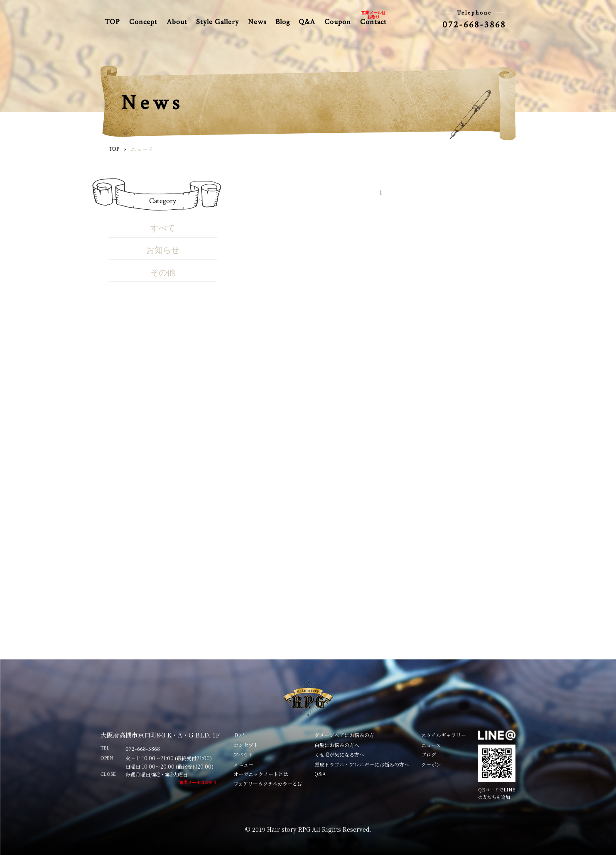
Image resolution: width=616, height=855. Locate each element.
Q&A (307, 22)
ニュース (431, 745)
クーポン (431, 764)
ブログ (429, 754)
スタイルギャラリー (444, 735)
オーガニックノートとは (261, 774)
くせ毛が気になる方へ (339, 754)
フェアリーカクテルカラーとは (268, 783)
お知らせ (163, 250)
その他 (163, 273)
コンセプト (246, 745)
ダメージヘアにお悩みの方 (344, 735)
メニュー (243, 764)
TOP (112, 22)
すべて (163, 228)
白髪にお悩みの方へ (337, 745)
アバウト (243, 754)
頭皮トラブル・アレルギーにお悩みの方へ (362, 764)
